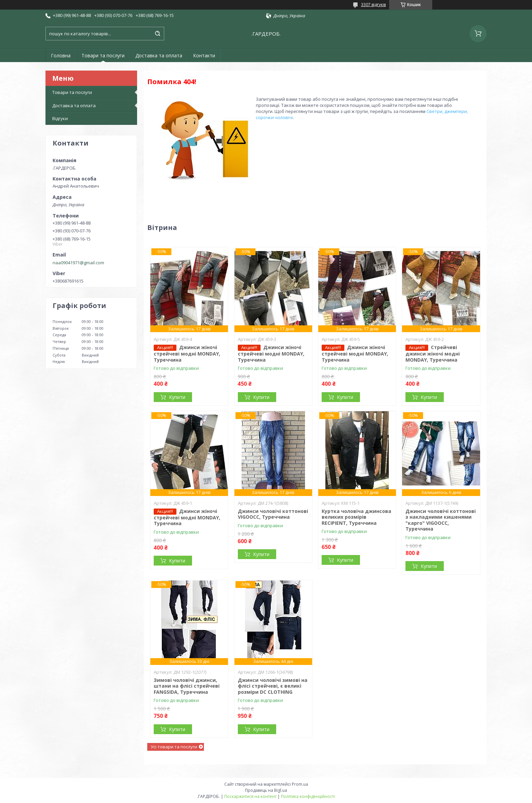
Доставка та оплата (159, 55)
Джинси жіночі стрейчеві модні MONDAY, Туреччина (187, 353)
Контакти (204, 55)
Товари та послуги (103, 55)
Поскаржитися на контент (250, 796)
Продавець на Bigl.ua (266, 790)
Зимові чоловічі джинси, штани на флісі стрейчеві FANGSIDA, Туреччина (187, 686)
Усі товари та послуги (174, 747)
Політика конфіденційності (308, 796)
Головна (61, 55)
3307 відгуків (373, 5)
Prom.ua (300, 784)
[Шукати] (157, 34)
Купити (177, 397)
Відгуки (60, 118)
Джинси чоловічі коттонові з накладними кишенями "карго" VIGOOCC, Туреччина (441, 520)
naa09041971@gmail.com (78, 263)
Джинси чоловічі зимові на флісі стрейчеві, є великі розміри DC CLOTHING (273, 686)
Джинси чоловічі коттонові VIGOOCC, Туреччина (273, 514)
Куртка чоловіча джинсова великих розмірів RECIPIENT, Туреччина (356, 517)
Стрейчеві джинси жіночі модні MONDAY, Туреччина (433, 353)
